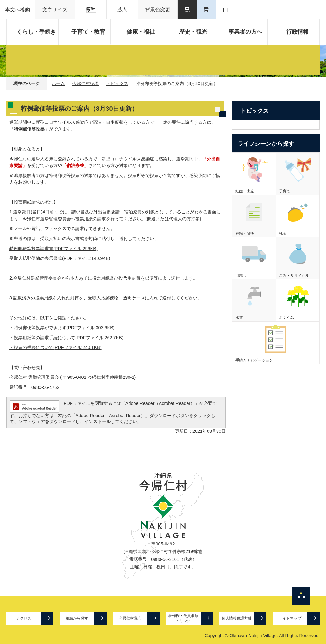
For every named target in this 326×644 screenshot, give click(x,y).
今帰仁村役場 (86, 83)
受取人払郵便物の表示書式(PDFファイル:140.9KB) (60, 258)
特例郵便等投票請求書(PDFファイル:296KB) (54, 249)
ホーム (58, 83)
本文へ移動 (18, 10)
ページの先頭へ (301, 596)
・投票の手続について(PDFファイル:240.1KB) (55, 347)
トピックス (117, 83)
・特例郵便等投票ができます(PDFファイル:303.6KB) (62, 328)
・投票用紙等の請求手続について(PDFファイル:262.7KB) (66, 338)
